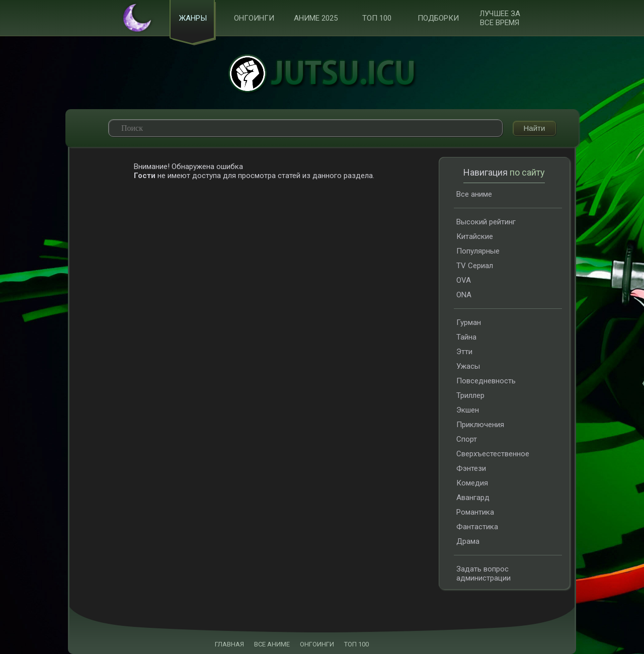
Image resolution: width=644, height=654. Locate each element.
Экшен (468, 410)
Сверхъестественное (493, 454)
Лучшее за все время (500, 18)
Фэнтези (471, 468)
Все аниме (474, 194)
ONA (464, 295)
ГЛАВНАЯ (229, 644)
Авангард (473, 498)
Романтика (475, 512)
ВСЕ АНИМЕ (272, 644)
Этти (464, 352)
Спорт (467, 439)
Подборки (438, 18)
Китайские (475, 236)
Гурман (469, 322)
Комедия (472, 483)
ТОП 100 (377, 18)
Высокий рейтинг (486, 222)
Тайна (466, 337)
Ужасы (468, 366)
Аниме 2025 (316, 18)
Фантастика (477, 527)
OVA (464, 280)
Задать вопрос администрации (484, 574)
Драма (468, 541)
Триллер (470, 395)
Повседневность (486, 381)
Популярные (478, 251)
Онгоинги (254, 18)
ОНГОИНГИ (317, 644)
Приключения (480, 425)
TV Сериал (475, 266)
